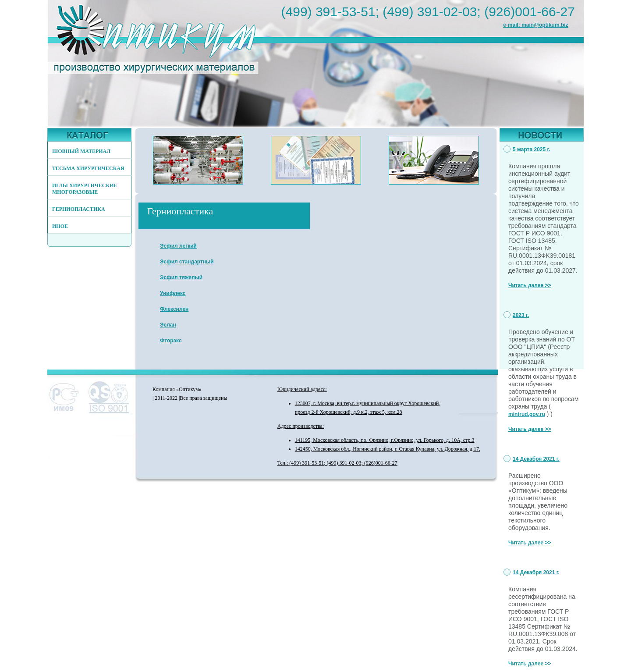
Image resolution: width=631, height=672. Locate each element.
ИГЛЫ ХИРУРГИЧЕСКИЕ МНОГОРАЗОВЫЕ (85, 189)
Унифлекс (173, 293)
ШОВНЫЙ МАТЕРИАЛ (81, 151)
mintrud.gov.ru (527, 414)
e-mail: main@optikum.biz (535, 25)
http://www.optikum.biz (163, 41)
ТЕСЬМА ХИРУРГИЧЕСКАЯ (88, 168)
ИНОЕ (60, 226)
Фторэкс (171, 341)
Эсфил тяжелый (181, 277)
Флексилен (174, 309)
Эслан (168, 325)
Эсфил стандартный (187, 262)
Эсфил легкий (178, 246)
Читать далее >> (530, 285)
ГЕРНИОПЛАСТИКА (79, 209)
